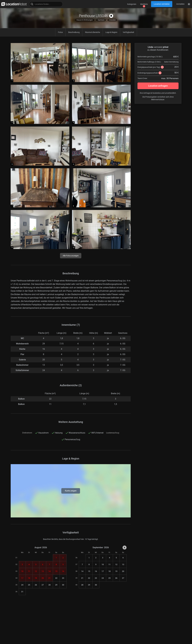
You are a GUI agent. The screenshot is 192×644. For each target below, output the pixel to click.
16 (96, 571)
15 (89, 571)
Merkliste (144, 4)
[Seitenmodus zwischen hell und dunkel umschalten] (189, 4)
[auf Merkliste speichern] (111, 16)
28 (49, 585)
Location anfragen (158, 86)
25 (29, 585)
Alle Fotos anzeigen (71, 256)
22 (56, 578)
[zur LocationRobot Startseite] (13, 4)
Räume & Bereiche (93, 32)
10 (103, 564)
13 (123, 564)
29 (56, 585)
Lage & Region (111, 32)
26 (36, 585)
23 (63, 578)
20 (123, 571)
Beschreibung (74, 32)
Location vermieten (162, 4)
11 (109, 564)
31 (22, 592)
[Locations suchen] (46, 4)
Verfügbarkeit (128, 32)
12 (116, 564)
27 (43, 585)
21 (82, 578)
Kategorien (132, 4)
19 (116, 571)
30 (63, 585)
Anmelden (180, 4)
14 (82, 571)
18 (109, 571)
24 (22, 585)
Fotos (60, 32)
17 (103, 571)
